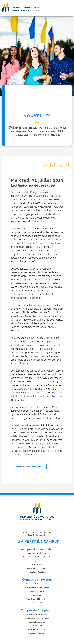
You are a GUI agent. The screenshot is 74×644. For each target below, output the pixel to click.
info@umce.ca (37, 561)
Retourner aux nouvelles (29, 467)
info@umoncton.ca (37, 592)
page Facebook (54, 396)
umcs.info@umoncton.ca (37, 622)
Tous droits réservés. (37, 535)
